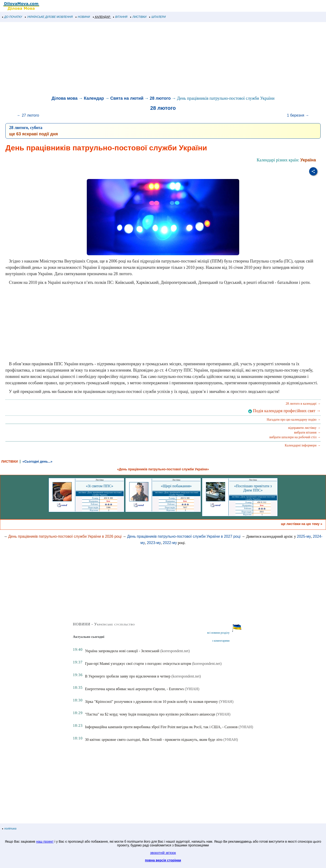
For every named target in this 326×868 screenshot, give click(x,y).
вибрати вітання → (307, 432)
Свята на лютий (127, 98)
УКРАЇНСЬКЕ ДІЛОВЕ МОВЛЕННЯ (49, 17)
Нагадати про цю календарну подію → (294, 420)
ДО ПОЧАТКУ (12, 17)
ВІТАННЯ (120, 17)
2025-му (304, 536)
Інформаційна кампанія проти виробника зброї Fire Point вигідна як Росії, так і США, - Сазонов (161, 727)
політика (9, 829)
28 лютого (160, 98)
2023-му (154, 543)
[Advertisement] (141, 60)
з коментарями (221, 641)
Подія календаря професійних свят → (284, 411)
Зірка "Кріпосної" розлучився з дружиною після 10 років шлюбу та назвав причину (151, 702)
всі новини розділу (218, 633)
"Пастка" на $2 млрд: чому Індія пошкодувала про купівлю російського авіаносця (150, 714)
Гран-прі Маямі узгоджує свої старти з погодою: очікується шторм (138, 664)
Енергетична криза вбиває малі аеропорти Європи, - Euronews (134, 689)
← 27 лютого (28, 115)
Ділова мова (65, 98)
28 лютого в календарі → (303, 404)
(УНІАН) (192, 689)
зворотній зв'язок (163, 853)
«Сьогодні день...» (37, 461)
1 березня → (298, 115)
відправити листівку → (304, 428)
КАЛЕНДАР (102, 17)
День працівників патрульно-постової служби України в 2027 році (184, 536)
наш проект (45, 841)
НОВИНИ (83, 17)
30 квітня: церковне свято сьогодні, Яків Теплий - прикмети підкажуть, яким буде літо (154, 740)
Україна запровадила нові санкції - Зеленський (122, 651)
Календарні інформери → (303, 445)
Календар (94, 98)
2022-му (170, 543)
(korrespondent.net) (175, 651)
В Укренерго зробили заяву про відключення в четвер (128, 676)
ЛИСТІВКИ (138, 17)
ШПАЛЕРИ (157, 17)
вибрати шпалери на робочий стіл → (295, 437)
